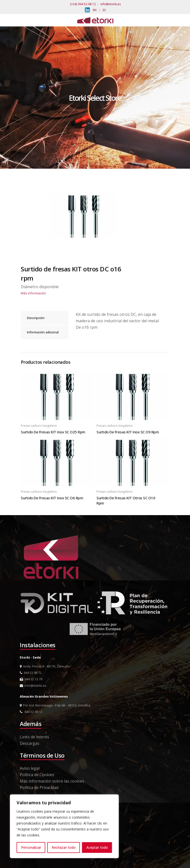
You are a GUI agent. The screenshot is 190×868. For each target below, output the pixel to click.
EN (95, 10)
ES (104, 10)
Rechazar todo (64, 847)
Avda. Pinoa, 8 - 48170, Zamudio (45, 666)
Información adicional (43, 332)
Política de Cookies (37, 775)
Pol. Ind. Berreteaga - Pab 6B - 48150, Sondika (55, 705)
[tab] (45, 318)
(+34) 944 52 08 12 (83, 4)
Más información (33, 293)
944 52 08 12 (31, 673)
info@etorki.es (111, 4)
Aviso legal (30, 768)
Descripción (36, 318)
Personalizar (31, 847)
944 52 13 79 (31, 679)
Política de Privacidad (39, 787)
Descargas (30, 743)
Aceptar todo (97, 847)
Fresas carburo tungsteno (39, 426)
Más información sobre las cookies (52, 781)
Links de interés (35, 737)
